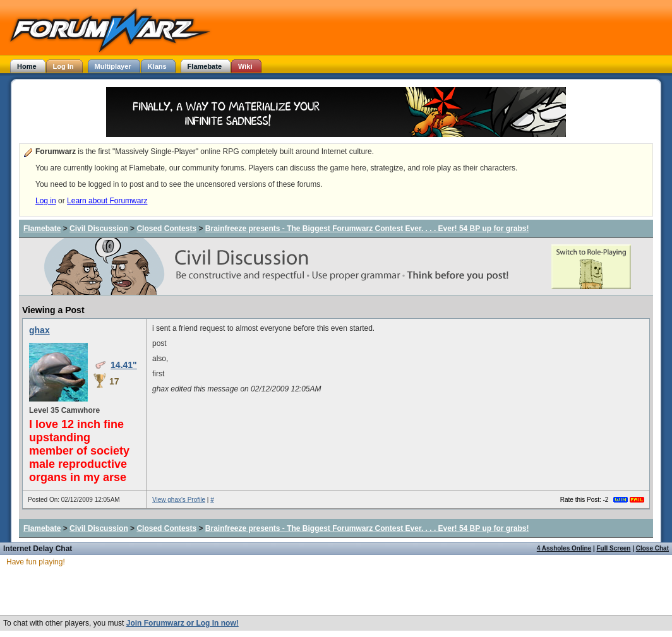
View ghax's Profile (179, 500)
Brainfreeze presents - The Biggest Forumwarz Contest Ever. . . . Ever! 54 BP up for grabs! (367, 229)
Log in (46, 201)
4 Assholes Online (564, 548)
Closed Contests (166, 229)
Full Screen (614, 548)
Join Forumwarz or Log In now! (183, 623)
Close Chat (652, 548)
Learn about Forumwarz (107, 201)
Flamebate (42, 229)
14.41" (124, 365)
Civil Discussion (99, 229)
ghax (39, 330)
